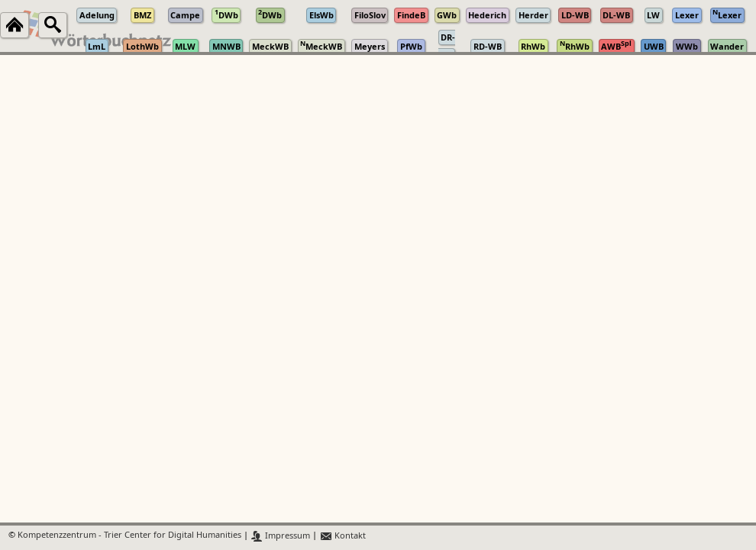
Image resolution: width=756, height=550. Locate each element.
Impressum (281, 536)
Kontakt (342, 536)
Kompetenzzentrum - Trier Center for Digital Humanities (129, 536)
